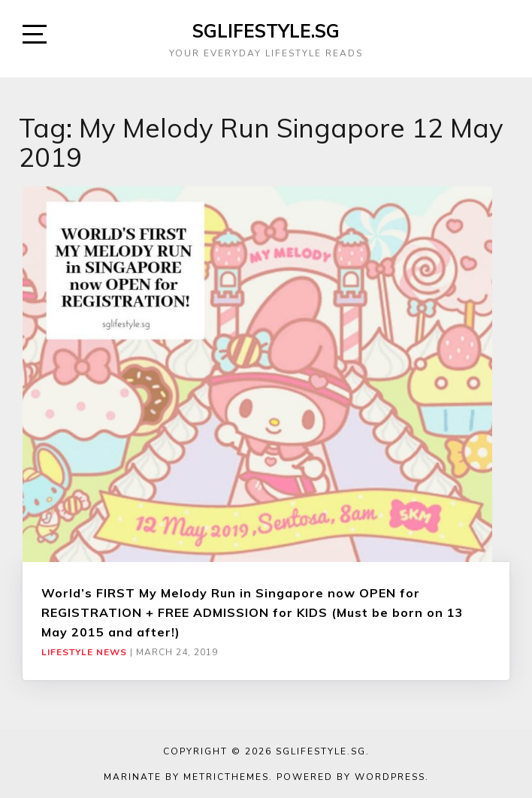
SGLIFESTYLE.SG (266, 31)
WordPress (390, 777)
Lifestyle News (84, 652)
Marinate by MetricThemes (186, 777)
